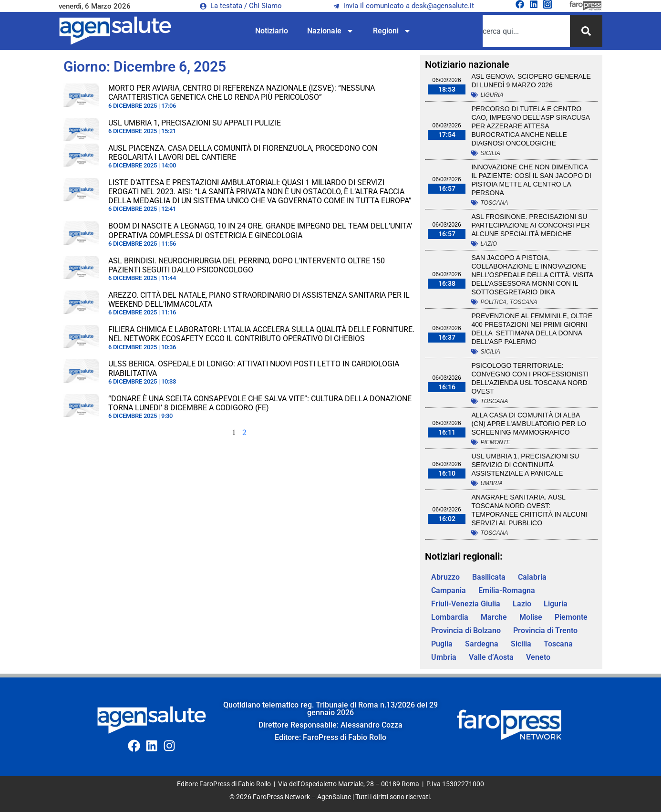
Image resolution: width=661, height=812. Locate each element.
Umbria (491, 483)
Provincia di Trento (545, 630)
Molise (531, 617)
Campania (449, 590)
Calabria (532, 577)
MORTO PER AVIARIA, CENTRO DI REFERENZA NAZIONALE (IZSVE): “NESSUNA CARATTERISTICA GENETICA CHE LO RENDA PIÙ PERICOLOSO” (242, 93)
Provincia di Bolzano (466, 630)
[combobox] (526, 31)
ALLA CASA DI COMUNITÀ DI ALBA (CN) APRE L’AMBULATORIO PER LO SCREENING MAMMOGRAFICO (529, 424)
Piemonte (495, 442)
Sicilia (490, 153)
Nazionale (330, 31)
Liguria (492, 95)
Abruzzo (445, 577)
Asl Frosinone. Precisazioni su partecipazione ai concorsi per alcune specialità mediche (530, 225)
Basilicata (489, 577)
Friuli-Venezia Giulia (466, 604)
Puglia (442, 644)
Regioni (392, 31)
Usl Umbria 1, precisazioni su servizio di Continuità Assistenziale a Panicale (525, 465)
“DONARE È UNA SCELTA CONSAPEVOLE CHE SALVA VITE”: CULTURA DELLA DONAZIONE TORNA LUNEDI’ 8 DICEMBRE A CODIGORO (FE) (260, 403)
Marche (494, 617)
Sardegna (482, 644)
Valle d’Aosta (491, 657)
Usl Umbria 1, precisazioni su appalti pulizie (195, 123)
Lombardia (450, 617)
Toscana (494, 203)
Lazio (489, 244)
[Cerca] (586, 31)
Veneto (538, 657)
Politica (493, 302)
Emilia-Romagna (507, 590)
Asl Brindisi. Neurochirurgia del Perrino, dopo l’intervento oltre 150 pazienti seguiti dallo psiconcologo (247, 265)
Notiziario (272, 31)
